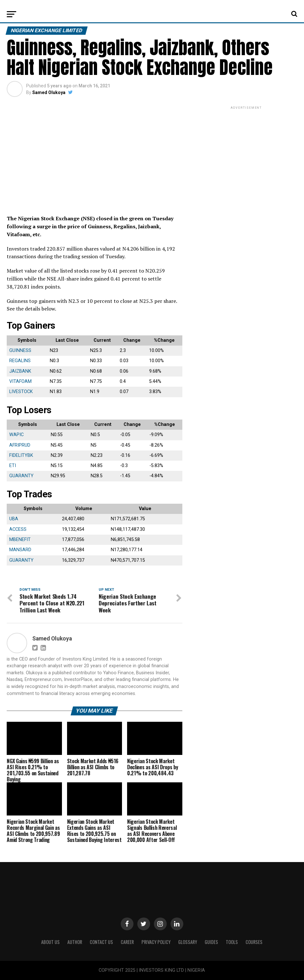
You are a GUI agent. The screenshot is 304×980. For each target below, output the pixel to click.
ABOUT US (50, 942)
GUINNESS (20, 351)
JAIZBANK (20, 371)
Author (75, 942)
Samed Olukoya (49, 92)
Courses (254, 942)
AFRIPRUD (20, 445)
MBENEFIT (20, 540)
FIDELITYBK (21, 455)
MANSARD (20, 550)
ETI (13, 466)
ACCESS (18, 529)
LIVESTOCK (21, 392)
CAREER (127, 942)
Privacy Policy (156, 942)
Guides (211, 942)
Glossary (188, 942)
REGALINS (20, 361)
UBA (14, 519)
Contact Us (101, 942)
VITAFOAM (20, 381)
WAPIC (16, 435)
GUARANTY (21, 476)
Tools (232, 942)
